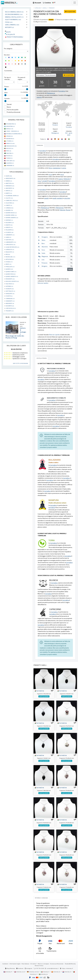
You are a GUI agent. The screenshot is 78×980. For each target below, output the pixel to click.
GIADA (8, 237)
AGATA (9, 176)
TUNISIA (9, 158)
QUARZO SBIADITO (12, 276)
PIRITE (9, 264)
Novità (8, 32)
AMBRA (9, 181)
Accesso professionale (57, 964)
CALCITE (9, 198)
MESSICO (10, 148)
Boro (43, 243)
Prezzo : (7, 87)
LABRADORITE (11, 242)
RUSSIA (9, 156)
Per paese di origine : (21, 78)
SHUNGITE (10, 289)
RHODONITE (10, 279)
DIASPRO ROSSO (11, 213)
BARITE (9, 193)
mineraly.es (56, 972)
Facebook (20, 968)
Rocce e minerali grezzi (14, 12)
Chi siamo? (33, 964)
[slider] (5, 89)
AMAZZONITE (11, 178)
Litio (43, 260)
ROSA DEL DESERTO (12, 281)
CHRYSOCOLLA (11, 308)
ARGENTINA (10, 126)
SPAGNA (9, 136)
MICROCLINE (10, 257)
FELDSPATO (10, 230)
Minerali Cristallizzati (14, 17)
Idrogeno (44, 266)
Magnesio (45, 256)
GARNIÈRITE (10, 235)
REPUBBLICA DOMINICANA (14, 134)
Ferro (43, 250)
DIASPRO (9, 210)
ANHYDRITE (10, 188)
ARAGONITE (10, 303)
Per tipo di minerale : (7, 78)
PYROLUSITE (10, 267)
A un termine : (8, 71)
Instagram (28, 968)
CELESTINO (10, 203)
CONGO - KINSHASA (12, 131)
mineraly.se (43, 974)
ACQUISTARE (70, 11)
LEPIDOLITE (10, 249)
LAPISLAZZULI (11, 244)
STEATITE (9, 296)
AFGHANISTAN (11, 124)
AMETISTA (10, 183)
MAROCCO (10, 143)
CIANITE (9, 205)
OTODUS (9, 262)
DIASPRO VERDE (11, 215)
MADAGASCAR (11, 146)
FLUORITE (10, 232)
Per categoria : (8, 49)
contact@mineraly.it (53, 968)
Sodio (43, 253)
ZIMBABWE (10, 165)
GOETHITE (10, 240)
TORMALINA (10, 298)
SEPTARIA (9, 286)
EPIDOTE (9, 227)
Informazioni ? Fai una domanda (46, 75)
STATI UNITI (10, 161)
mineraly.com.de (33, 972)
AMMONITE (10, 186)
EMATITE (9, 225)
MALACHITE (10, 252)
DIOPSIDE (9, 220)
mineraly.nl (67, 972)
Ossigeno (45, 237)
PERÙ (9, 151)
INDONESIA (10, 138)
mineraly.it (45, 972)
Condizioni (5, 964)
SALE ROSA (10, 284)
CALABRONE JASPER (12, 196)
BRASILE (10, 129)
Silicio (43, 240)
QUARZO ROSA (11, 274)
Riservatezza (25, 964)
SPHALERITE (10, 294)
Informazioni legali (15, 964)
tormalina (39, 691)
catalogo (38, 8)
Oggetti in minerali (13, 20)
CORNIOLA (10, 208)
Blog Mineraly (10, 968)
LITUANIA (10, 141)
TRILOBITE (10, 311)
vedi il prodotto (44, 696)
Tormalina (69, 127)
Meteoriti (9, 27)
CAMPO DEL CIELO (12, 200)
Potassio (45, 263)
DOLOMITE (10, 222)
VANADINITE (10, 301)
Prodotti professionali (14, 37)
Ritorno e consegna (43, 964)
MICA (8, 254)
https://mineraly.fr (67, 968)
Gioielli (45, 8)
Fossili (9, 22)
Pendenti (52, 8)
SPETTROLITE (10, 291)
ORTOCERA (10, 259)
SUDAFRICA (10, 163)
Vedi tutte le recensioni (20, 363)
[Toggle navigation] (75, 3)
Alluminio (45, 247)
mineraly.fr (8, 972)
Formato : (7, 98)
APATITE (9, 191)
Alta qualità (10, 34)
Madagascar (55, 133)
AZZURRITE (10, 306)
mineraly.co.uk (20, 972)
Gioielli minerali (12, 25)
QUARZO (9, 269)
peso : (6, 92)
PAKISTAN (10, 153)
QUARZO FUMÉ (11, 272)
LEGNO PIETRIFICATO (12, 247)
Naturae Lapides (43, 283)
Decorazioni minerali (14, 14)
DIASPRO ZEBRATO (12, 218)
